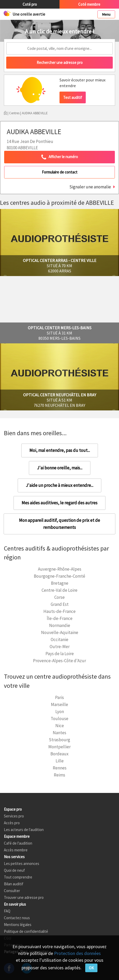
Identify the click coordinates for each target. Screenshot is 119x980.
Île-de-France (60, 618)
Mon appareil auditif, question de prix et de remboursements (59, 524)
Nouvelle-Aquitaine (60, 632)
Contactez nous (17, 918)
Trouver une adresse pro (24, 897)
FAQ (7, 911)
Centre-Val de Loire (59, 590)
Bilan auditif (14, 884)
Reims (59, 775)
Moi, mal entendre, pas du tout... (60, 450)
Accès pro (12, 823)
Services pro (14, 816)
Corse (59, 597)
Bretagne (60, 583)
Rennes (60, 768)
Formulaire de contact (60, 172)
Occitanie (59, 640)
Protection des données (77, 953)
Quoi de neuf (14, 870)
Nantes (59, 733)
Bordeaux (59, 754)
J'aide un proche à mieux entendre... (59, 485)
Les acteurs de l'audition (24, 830)
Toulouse (59, 719)
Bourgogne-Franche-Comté (59, 576)
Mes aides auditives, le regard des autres (59, 503)
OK (91, 968)
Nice (60, 726)
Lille (60, 761)
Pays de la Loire (60, 654)
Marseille (59, 704)
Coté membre (89, 4)
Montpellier (59, 747)
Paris (59, 697)
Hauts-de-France (59, 611)
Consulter (12, 891)
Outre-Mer (60, 647)
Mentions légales (18, 925)
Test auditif (73, 97)
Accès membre (16, 850)
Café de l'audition (18, 843)
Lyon (60, 712)
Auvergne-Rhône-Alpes (60, 569)
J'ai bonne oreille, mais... (60, 468)
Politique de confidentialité (26, 931)
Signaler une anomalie (90, 187)
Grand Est (60, 604)
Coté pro (30, 4)
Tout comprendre (18, 877)
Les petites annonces (22, 864)
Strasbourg (59, 740)
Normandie (60, 625)
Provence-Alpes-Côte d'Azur (59, 661)
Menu (106, 14)
